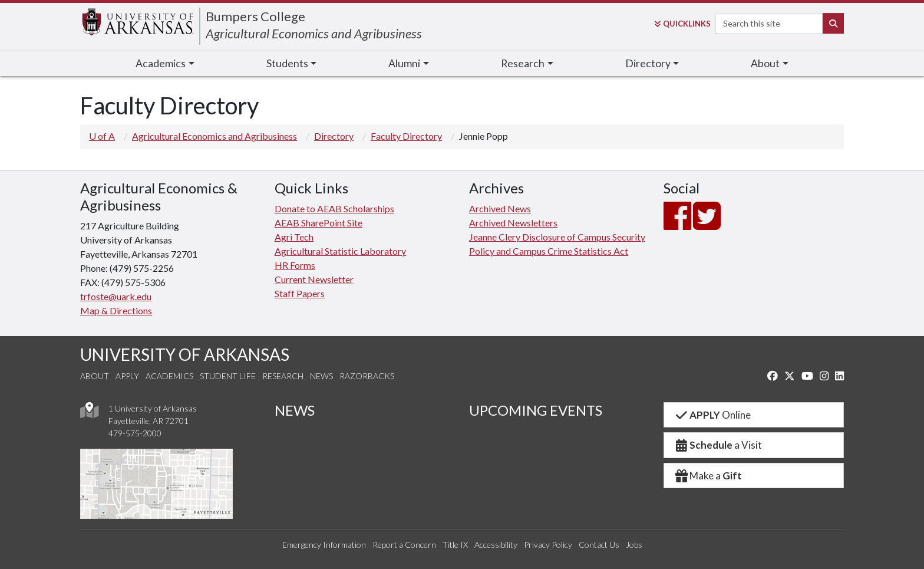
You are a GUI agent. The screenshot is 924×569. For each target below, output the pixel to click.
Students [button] (287, 63)
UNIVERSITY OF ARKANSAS (185, 354)
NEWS (295, 410)
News (321, 376)
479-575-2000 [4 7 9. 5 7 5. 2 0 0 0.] (135, 433)
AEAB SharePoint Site (319, 223)
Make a (708, 476)
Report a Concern (404, 545)
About (95, 376)
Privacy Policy (548, 545)
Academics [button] (161, 63)
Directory (334, 136)
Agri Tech (294, 237)
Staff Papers (300, 293)
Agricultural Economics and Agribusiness (314, 33)
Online (712, 415)
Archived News (500, 208)
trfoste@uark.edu (116, 296)
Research (283, 376)
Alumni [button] (404, 63)
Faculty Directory (406, 136)
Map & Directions (116, 310)
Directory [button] (648, 63)
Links (682, 24)
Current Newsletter (314, 279)
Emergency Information (324, 545)
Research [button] (523, 63)
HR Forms (295, 265)
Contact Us (599, 545)
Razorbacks (367, 376)
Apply (127, 376)
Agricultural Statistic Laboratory (340, 251)
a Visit (718, 445)
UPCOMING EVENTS (536, 410)
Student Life (228, 376)
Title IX (455, 545)
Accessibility (496, 545)
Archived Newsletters (513, 223)
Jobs (634, 545)
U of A (102, 136)
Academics (169, 376)
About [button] (765, 63)
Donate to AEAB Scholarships (334, 208)
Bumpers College (255, 16)
